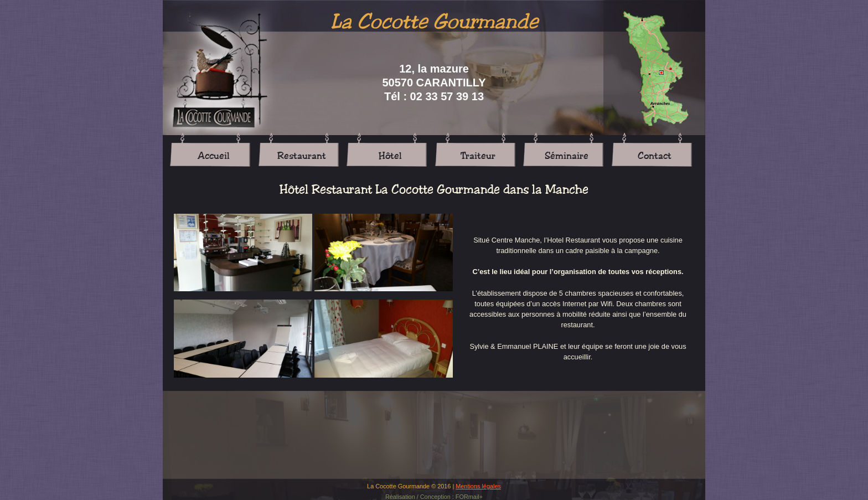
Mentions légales (478, 486)
